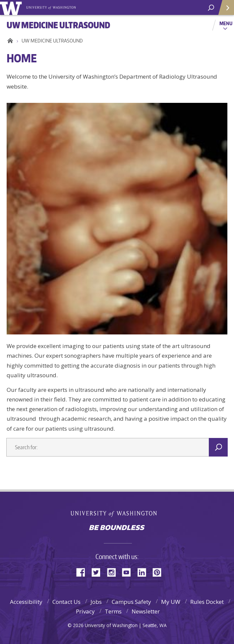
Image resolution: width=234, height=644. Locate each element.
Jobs (96, 602)
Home (9, 41)
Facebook (83, 572)
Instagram (114, 572)
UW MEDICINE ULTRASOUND (52, 41)
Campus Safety (131, 602)
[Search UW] (211, 8)
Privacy (85, 611)
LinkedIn (144, 572)
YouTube (129, 572)
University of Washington (117, 513)
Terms (113, 611)
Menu (226, 23)
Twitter (98, 572)
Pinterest (159, 572)
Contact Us (66, 602)
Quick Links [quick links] (224, 10)
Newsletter (146, 611)
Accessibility (26, 602)
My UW (171, 602)
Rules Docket (207, 602)
